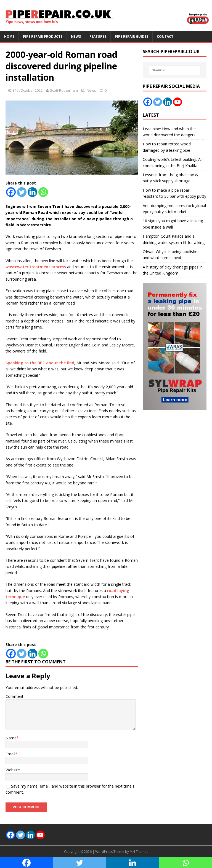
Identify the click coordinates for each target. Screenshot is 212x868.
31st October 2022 (28, 90)
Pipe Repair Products (43, 36)
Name (11, 738)
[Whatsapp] (43, 192)
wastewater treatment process (36, 267)
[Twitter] (22, 192)
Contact (165, 36)
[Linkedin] (32, 192)
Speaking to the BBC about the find (40, 363)
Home (9, 36)
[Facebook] (11, 192)
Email (10, 754)
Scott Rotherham (64, 90)
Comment (14, 696)
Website (13, 770)
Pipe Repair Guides (132, 36)
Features (98, 36)
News (76, 36)
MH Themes (139, 852)
